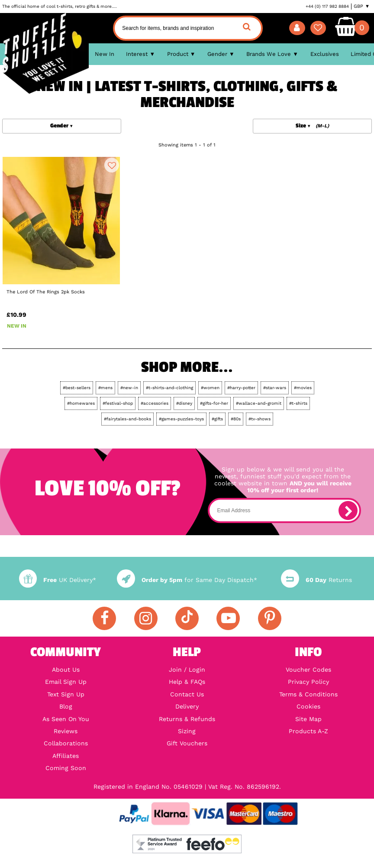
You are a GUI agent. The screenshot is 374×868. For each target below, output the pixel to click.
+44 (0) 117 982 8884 (327, 6)
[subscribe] (348, 510)
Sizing (187, 731)
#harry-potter (241, 388)
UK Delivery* (58, 580)
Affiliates (66, 756)
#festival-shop (118, 403)
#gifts (217, 419)
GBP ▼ (362, 6)
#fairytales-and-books (127, 419)
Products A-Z (308, 731)
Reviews (66, 731)
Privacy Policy (308, 682)
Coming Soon (66, 768)
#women (210, 388)
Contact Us (187, 694)
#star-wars (275, 388)
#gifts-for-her (214, 403)
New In (105, 54)
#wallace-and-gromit (259, 403)
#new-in (129, 388)
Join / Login (187, 670)
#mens (105, 388)
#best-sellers (77, 388)
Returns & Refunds (187, 719)
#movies (303, 388)
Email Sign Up (66, 682)
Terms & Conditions (308, 694)
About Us (66, 670)
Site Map (308, 719)
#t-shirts (298, 403)
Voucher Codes (308, 670)
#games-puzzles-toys (181, 419)
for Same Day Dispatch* (187, 580)
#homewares (81, 403)
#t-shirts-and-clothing (169, 388)
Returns (316, 580)
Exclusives (325, 54)
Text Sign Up (66, 694)
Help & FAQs (187, 682)
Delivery (187, 706)
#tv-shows (260, 419)
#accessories (155, 403)
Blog (66, 706)
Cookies (308, 706)
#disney (184, 403)
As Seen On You (66, 719)
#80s (236, 419)
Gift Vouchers (187, 743)
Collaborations (66, 743)
